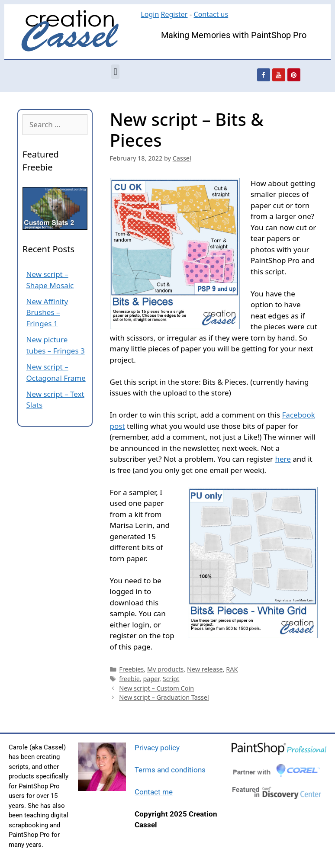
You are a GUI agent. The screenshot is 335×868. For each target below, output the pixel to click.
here (283, 459)
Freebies (131, 669)
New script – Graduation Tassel (164, 697)
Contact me (154, 792)
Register (174, 14)
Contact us (211, 14)
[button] (115, 72)
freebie (129, 679)
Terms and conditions (170, 770)
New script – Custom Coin (156, 688)
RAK (232, 669)
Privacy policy (157, 748)
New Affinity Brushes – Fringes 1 (47, 312)
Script (171, 679)
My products (165, 669)
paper (151, 679)
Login (150, 14)
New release (205, 669)
